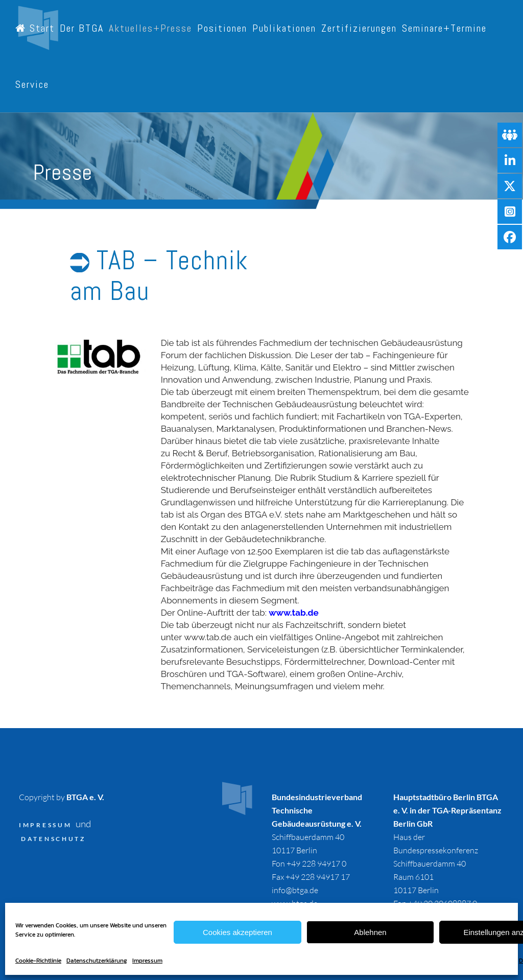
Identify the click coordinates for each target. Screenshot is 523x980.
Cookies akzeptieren (237, 932)
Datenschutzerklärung (97, 961)
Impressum (147, 961)
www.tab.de (293, 613)
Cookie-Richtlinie (38, 961)
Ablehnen (370, 932)
